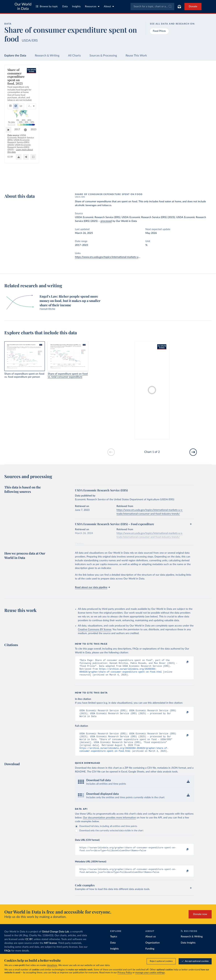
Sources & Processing (103, 56)
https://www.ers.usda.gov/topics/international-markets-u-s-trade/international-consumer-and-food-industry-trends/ (140, 257)
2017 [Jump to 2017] (19, 168)
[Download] (139, 180)
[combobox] (152, 7)
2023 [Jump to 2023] (152, 168)
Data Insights (188, 950)
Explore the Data (15, 56)
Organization (153, 950)
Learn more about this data (55, 178)
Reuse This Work (136, 56)
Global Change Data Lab (55, 939)
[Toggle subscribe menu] (179, 7)
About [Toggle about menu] (109, 6)
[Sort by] (182, 86)
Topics (114, 944)
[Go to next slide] (193, 452)
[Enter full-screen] (154, 180)
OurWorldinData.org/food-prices (23, 181)
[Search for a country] (186, 77)
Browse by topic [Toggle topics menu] (47, 6)
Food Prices (159, 31)
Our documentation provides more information (109, 823)
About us (151, 944)
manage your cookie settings (150, 973)
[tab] (15, 88)
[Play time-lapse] (10, 168)
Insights (76, 7)
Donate (193, 7)
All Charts (74, 56)
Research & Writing (47, 56)
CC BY (44, 181)
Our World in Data (23, 7)
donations (52, 965)
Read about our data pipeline (92, 587)
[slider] (144, 168)
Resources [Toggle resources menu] (92, 6)
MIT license (50, 950)
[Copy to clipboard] (184, 662)
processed (106, 221)
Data (65, 7)
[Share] (147, 180)
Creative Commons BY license (95, 630)
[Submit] (170, 7)
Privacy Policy (125, 973)
